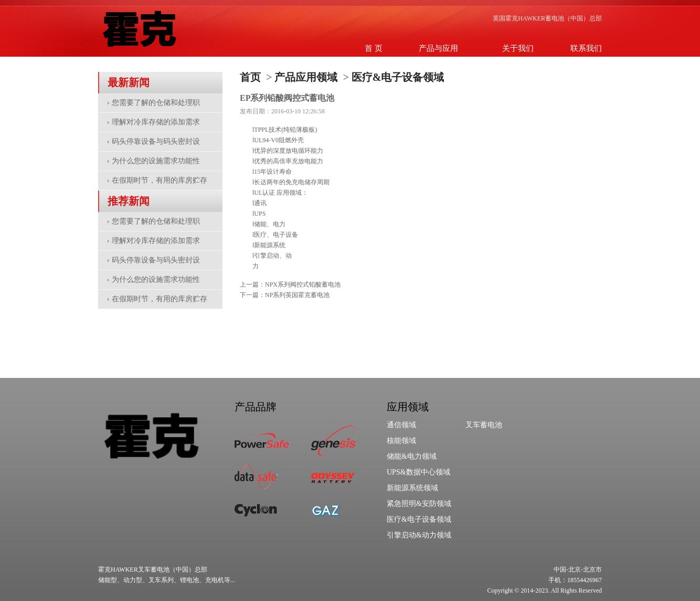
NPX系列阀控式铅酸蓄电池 (303, 284)
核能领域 (401, 441)
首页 (250, 77)
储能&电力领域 (412, 456)
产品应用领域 (306, 77)
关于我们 (518, 48)
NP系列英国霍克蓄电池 (297, 295)
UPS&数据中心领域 (418, 472)
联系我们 (586, 48)
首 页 (374, 48)
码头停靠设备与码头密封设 (156, 141)
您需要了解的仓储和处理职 (156, 103)
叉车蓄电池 (484, 425)
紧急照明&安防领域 (419, 504)
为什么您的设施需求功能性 (156, 161)
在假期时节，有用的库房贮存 (160, 180)
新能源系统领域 (412, 488)
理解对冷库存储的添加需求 (156, 122)
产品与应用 (438, 48)
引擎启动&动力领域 (419, 535)
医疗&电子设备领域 (398, 77)
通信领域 (401, 425)
